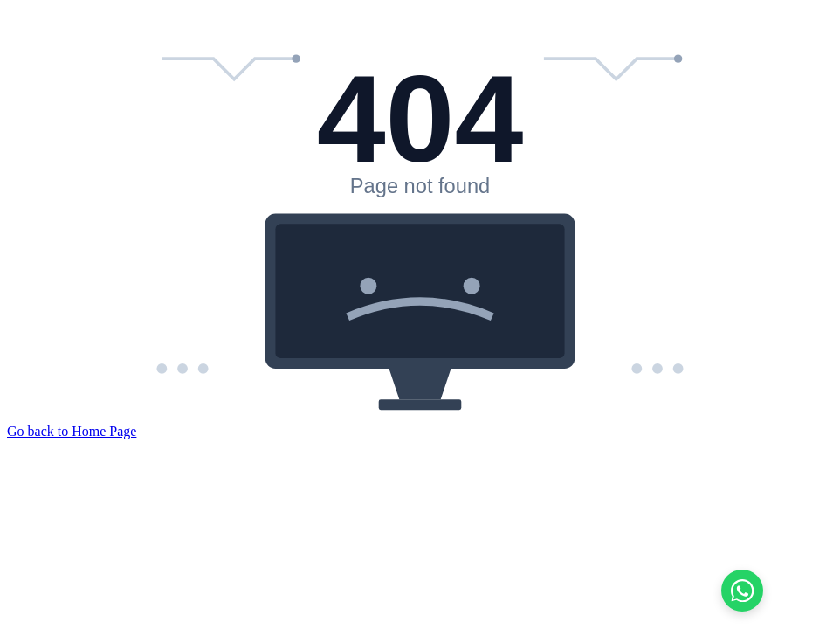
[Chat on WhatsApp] (742, 591)
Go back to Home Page (72, 431)
